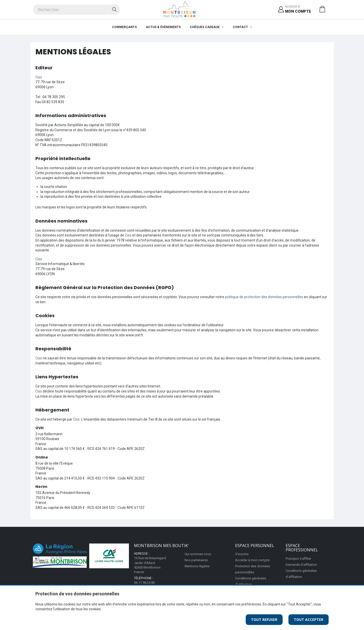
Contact (241, 27)
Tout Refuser (264, 620)
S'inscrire (242, 554)
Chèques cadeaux (205, 27)
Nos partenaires (196, 560)
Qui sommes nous (198, 554)
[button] (322, 11)
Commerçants (124, 27)
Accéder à (298, 9)
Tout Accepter (309, 620)
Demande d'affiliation (301, 565)
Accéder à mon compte (252, 560)
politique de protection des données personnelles (264, 297)
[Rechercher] (114, 10)
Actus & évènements (163, 27)
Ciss (39, 77)
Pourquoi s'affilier (298, 559)
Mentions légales (197, 566)
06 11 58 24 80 (144, 583)
